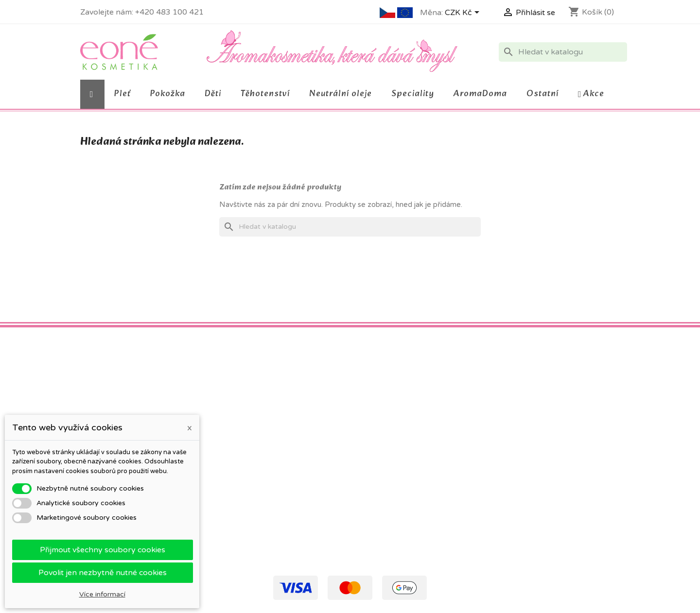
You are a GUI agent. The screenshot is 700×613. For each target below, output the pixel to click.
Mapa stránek (241, 538)
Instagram (134, 358)
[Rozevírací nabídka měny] (464, 13)
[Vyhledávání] (563, 52)
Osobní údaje (379, 417)
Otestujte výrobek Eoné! (258, 513)
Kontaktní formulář (249, 525)
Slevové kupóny (383, 467)
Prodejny (233, 551)
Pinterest (112, 358)
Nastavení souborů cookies (401, 480)
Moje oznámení (382, 492)
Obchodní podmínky (252, 417)
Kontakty (234, 477)
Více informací (102, 594)
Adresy (369, 454)
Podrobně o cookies (252, 465)
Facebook (91, 358)
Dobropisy (374, 442)
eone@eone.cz (564, 465)
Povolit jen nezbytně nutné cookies (103, 573)
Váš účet (375, 400)
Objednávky (376, 429)
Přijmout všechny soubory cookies (103, 550)
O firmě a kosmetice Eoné (261, 452)
